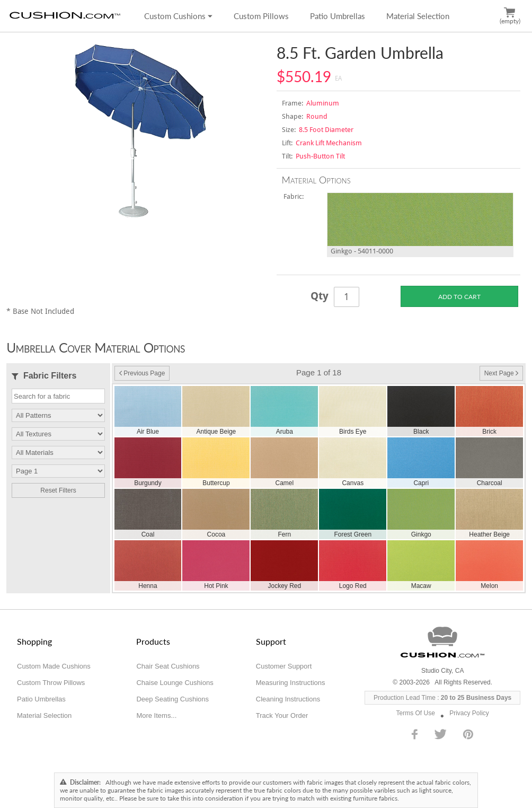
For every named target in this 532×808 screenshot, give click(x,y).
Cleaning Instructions (288, 699)
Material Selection (418, 16)
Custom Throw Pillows (51, 683)
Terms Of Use (416, 713)
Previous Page (142, 373)
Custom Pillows (261, 16)
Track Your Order (282, 715)
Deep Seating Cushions (172, 699)
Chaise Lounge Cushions (175, 683)
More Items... (156, 715)
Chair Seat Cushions (168, 666)
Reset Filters (58, 490)
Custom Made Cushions (54, 666)
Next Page (501, 373)
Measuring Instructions (291, 683)
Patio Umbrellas (338, 16)
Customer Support (284, 666)
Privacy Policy (469, 713)
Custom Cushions (178, 16)
